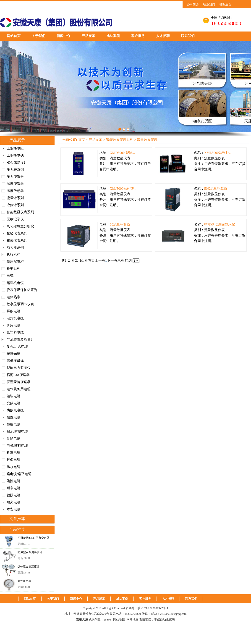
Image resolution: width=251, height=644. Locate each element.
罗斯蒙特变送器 (19, 382)
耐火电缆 (13, 502)
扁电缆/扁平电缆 (19, 474)
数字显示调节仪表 (20, 304)
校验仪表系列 (17, 233)
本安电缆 (13, 509)
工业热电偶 (15, 155)
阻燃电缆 (13, 417)
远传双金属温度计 (29, 567)
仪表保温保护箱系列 (22, 290)
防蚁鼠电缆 (15, 410)
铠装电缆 (13, 396)
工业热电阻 (15, 148)
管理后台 (225, 4)
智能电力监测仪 (19, 368)
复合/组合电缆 (17, 347)
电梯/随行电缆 (17, 446)
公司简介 (193, 4)
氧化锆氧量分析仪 (20, 226)
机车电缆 (13, 453)
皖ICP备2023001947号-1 (153, 608)
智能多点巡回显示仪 (220, 224)
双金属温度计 (17, 163)
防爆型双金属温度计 (30, 552)
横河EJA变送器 (18, 375)
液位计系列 (15, 205)
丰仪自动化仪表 (164, 619)
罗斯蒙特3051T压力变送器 (33, 538)
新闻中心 (63, 36)
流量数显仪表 (147, 140)
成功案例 (113, 36)
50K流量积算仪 (216, 189)
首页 (81, 140)
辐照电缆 (13, 495)
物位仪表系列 (17, 240)
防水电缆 (13, 467)
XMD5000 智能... (122, 153)
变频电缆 (13, 403)
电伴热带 (13, 297)
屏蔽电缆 (13, 311)
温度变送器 (15, 184)
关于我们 (39, 36)
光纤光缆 (13, 354)
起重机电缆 (15, 283)
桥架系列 (13, 269)
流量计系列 (15, 198)
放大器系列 (15, 247)
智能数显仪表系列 (20, 212)
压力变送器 (15, 177)
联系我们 (209, 4)
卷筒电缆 (13, 439)
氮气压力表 (24, 581)
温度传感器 (15, 191)
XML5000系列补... (218, 153)
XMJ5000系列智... (123, 189)
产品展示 (88, 36)
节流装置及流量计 (20, 339)
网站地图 (119, 619)
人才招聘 (163, 36)
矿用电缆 (13, 325)
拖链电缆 (13, 424)
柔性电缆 (13, 481)
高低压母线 (15, 361)
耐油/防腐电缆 (17, 431)
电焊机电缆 (15, 318)
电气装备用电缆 (19, 389)
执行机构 (13, 255)
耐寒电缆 (13, 488)
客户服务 (138, 36)
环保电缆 (13, 460)
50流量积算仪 (120, 224)
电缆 (10, 276)
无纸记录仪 (15, 219)
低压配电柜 (15, 262)
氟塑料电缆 (15, 332)
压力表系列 (15, 170)
